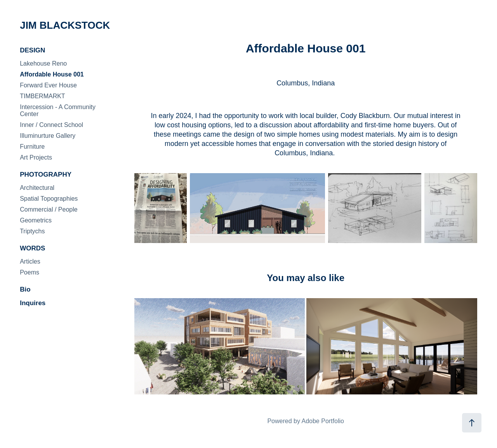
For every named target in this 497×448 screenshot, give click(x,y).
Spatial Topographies (49, 199)
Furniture (32, 147)
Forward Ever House (48, 85)
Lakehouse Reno (43, 63)
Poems (30, 272)
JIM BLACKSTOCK (65, 25)
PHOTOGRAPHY (46, 175)
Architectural (37, 188)
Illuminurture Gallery (48, 136)
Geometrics (36, 220)
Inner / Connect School (51, 125)
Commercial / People (49, 209)
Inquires (33, 303)
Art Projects (36, 157)
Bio (25, 289)
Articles (30, 261)
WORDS (32, 248)
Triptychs (32, 231)
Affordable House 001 (52, 74)
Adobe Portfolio (323, 421)
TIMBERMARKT (42, 96)
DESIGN (32, 50)
